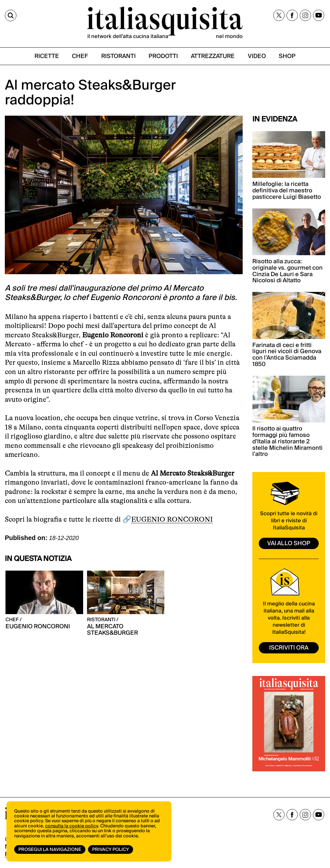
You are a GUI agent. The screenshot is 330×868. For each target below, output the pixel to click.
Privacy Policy (111, 850)
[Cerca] (11, 15)
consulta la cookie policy (72, 826)
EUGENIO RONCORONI (172, 519)
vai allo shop (289, 543)
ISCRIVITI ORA (289, 648)
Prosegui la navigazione (50, 850)
